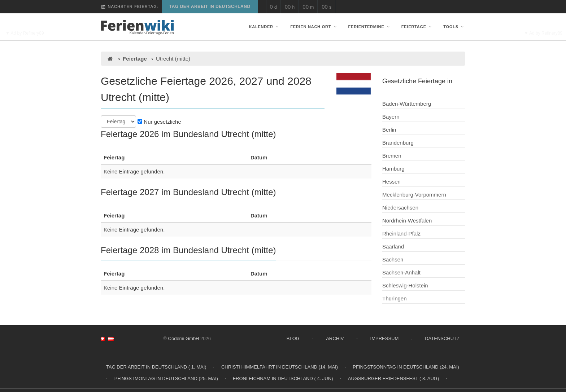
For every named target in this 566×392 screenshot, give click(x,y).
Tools (454, 27)
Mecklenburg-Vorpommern (414, 195)
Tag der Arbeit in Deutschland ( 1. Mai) (156, 367)
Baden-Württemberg (407, 104)
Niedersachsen (400, 208)
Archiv (335, 338)
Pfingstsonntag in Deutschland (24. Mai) (406, 367)
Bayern (391, 117)
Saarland (393, 246)
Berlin (389, 130)
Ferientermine (370, 27)
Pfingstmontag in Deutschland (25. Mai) (166, 378)
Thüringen (395, 298)
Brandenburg (398, 143)
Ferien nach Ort (314, 27)
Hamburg (393, 169)
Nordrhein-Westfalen (407, 221)
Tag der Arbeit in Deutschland (210, 6)
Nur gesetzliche (159, 122)
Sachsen (393, 259)
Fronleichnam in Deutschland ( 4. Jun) (283, 378)
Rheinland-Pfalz (401, 234)
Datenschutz (442, 338)
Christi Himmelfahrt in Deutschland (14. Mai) (280, 367)
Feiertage (417, 27)
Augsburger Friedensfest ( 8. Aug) (394, 378)
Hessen (391, 182)
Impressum (385, 338)
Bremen (392, 156)
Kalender (265, 27)
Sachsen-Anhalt (401, 272)
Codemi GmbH (184, 338)
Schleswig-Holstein (405, 285)
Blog (293, 338)
